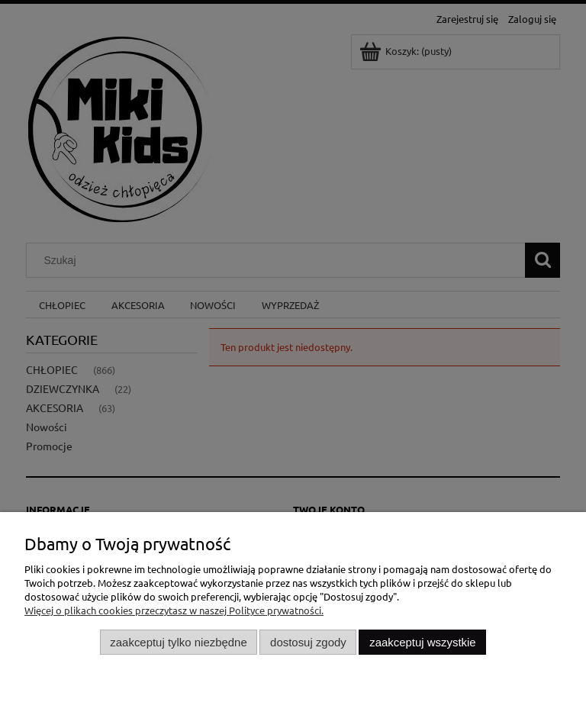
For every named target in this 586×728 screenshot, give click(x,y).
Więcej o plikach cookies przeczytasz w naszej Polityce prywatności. (174, 610)
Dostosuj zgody (308, 642)
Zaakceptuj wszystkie (422, 642)
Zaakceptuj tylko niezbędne (178, 642)
